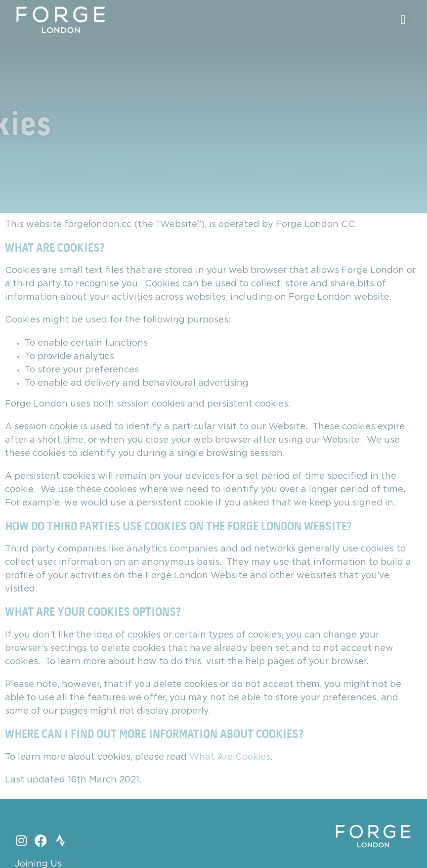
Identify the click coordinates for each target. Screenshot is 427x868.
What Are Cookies (230, 757)
